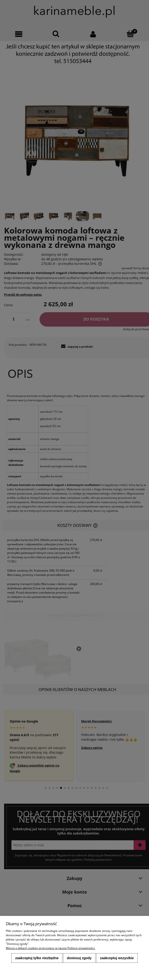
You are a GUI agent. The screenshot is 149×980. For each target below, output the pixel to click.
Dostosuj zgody (79, 958)
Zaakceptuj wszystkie (117, 958)
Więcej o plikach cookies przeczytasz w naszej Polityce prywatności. (51, 948)
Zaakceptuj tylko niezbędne (37, 958)
